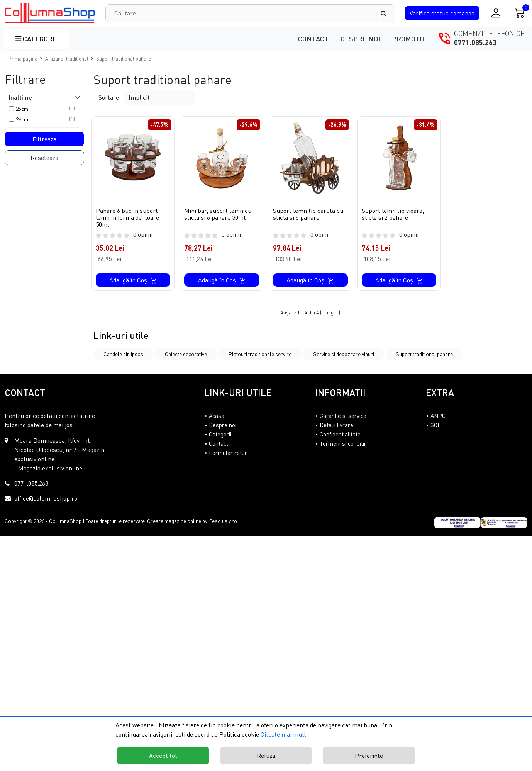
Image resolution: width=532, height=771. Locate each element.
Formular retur (228, 453)
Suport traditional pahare (424, 354)
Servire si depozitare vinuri (344, 354)
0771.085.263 (475, 42)
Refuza (266, 756)
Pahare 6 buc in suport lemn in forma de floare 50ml (127, 217)
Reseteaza (44, 158)
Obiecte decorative (186, 354)
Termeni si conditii (342, 443)
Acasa (217, 416)
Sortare (109, 97)
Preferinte (369, 756)
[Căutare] (387, 13)
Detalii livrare (336, 425)
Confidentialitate (340, 434)
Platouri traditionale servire (260, 354)
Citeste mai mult (283, 734)
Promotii (408, 39)
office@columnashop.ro (46, 498)
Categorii (36, 39)
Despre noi (360, 39)
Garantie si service (343, 416)
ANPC (438, 416)
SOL (436, 425)
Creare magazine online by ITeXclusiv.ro (192, 521)
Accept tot (163, 756)
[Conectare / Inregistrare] (496, 13)
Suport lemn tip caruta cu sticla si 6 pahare (308, 214)
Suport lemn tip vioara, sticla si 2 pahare (393, 214)
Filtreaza (44, 139)
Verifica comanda (442, 13)
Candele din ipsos (123, 354)
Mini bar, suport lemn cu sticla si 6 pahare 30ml (218, 214)
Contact (313, 39)
